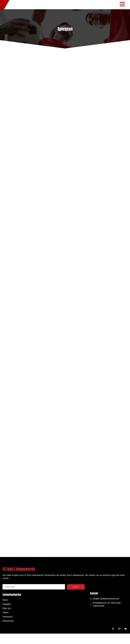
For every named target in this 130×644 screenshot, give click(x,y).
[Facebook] (113, 640)
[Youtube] (126, 640)
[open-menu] (124, 10)
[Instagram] (119, 640)
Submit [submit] (76, 597)
